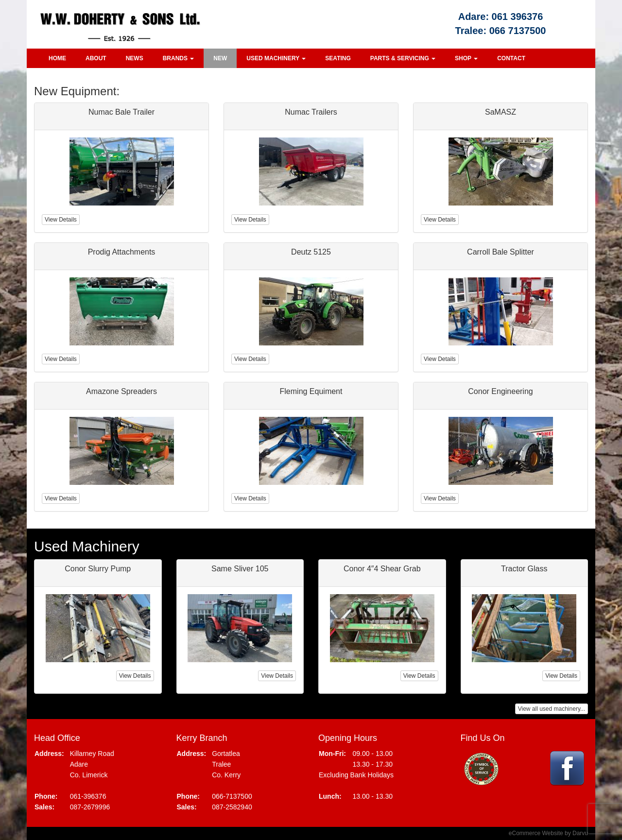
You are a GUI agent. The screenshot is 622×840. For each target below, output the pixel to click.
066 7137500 (518, 31)
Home (57, 58)
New (220, 58)
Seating (338, 58)
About (96, 58)
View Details (135, 676)
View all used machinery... (552, 709)
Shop (466, 58)
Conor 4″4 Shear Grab (382, 569)
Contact (511, 58)
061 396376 (518, 17)
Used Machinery (276, 58)
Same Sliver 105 (240, 569)
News (135, 58)
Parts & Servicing (403, 58)
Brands (179, 58)
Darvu (580, 833)
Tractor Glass (524, 569)
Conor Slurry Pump (98, 569)
